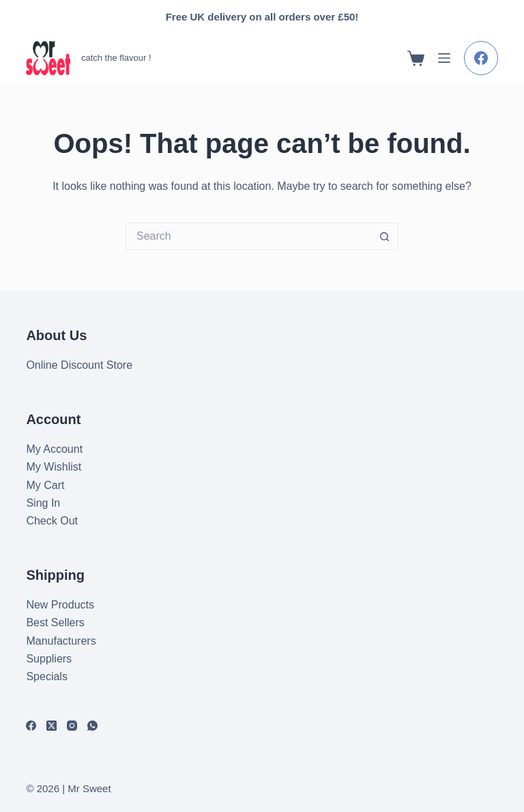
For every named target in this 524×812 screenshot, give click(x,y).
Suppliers (49, 659)
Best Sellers (55, 622)
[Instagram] (72, 726)
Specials (46, 676)
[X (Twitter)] (52, 726)
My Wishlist (54, 467)
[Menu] (444, 58)
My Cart (45, 485)
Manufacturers (61, 641)
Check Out (52, 521)
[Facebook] (481, 58)
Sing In (43, 503)
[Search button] (385, 236)
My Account (54, 449)
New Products (60, 605)
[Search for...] (248, 236)
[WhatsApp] (92, 726)
